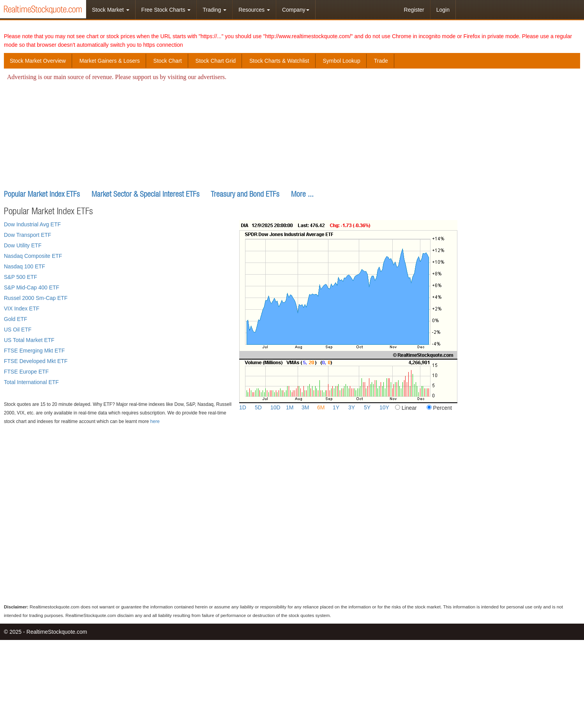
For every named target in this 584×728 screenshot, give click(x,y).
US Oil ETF (18, 330)
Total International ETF (31, 382)
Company (296, 10)
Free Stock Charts (166, 10)
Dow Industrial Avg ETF (32, 224)
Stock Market (111, 10)
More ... (302, 194)
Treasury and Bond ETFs (245, 194)
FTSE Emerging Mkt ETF (34, 351)
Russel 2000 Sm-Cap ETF (36, 298)
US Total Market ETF (29, 340)
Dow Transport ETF (27, 235)
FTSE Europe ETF (26, 372)
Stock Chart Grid (216, 61)
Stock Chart (168, 61)
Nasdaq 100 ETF (25, 266)
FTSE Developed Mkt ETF (36, 361)
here (155, 421)
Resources (254, 10)
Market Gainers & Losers (110, 61)
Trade (381, 61)
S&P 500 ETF (20, 277)
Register (414, 10)
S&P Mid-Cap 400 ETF (32, 287)
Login (443, 10)
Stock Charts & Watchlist (279, 61)
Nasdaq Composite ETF (33, 256)
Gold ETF (16, 319)
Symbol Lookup (341, 61)
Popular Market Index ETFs (42, 194)
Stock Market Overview (38, 61)
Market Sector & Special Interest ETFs (146, 194)
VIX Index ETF (22, 308)
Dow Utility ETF (23, 245)
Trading (214, 10)
